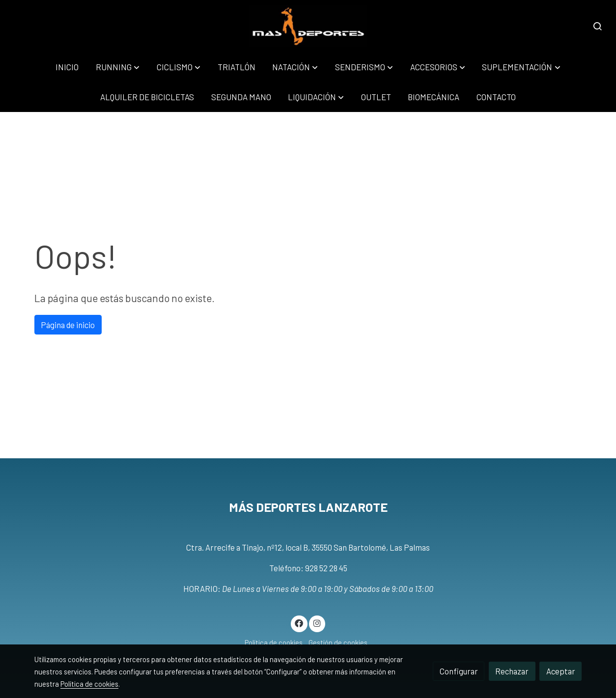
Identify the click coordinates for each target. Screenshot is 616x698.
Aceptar (561, 671)
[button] (118, 67)
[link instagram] (317, 623)
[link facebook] (299, 623)
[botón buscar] (597, 26)
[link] (308, 26)
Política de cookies (274, 642)
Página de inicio (68, 325)
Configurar (459, 671)
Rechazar (512, 671)
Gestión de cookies (338, 642)
